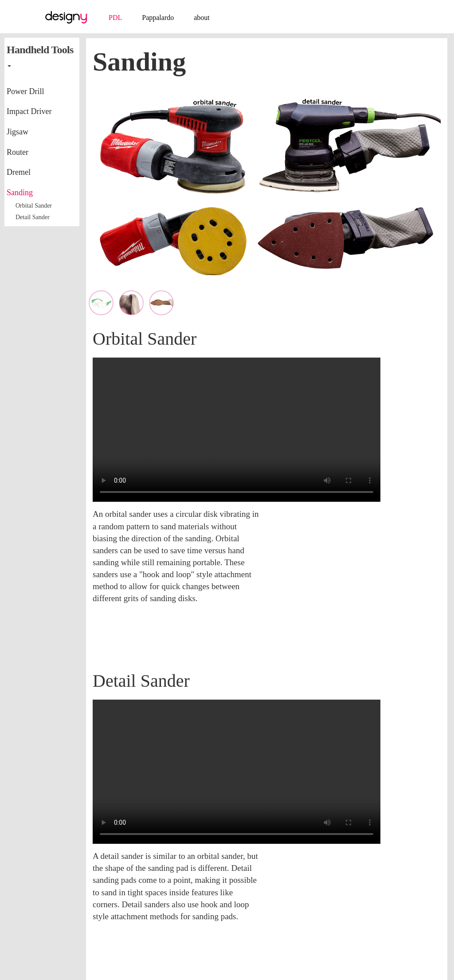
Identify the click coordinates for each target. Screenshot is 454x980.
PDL (115, 18)
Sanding (20, 193)
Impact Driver (29, 111)
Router (18, 152)
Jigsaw (18, 132)
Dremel (19, 172)
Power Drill (25, 91)
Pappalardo (158, 18)
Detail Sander (33, 217)
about (202, 18)
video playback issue (237, 430)
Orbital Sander (34, 206)
